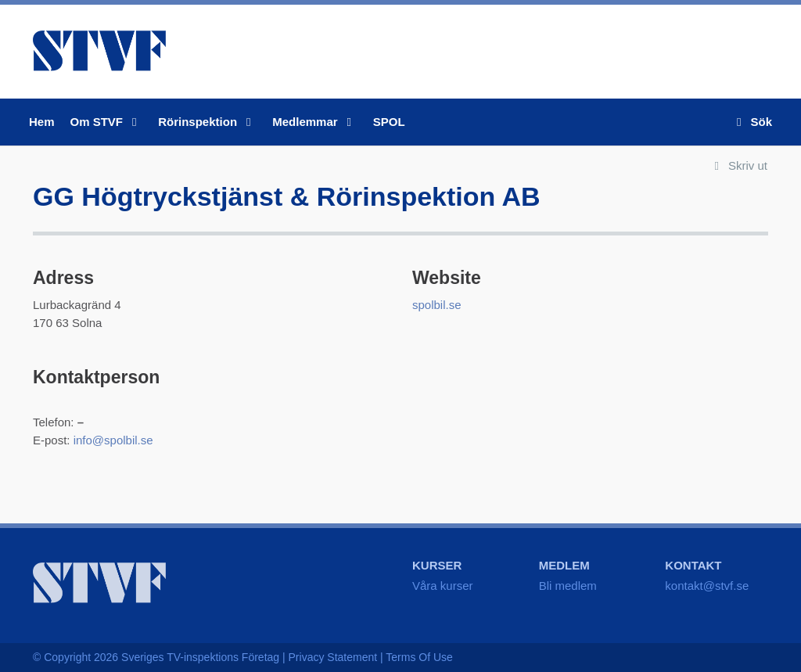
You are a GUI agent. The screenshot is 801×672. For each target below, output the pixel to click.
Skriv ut (738, 165)
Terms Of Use (419, 657)
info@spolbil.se (113, 440)
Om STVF (107, 122)
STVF (99, 51)
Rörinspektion (207, 122)
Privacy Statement (333, 657)
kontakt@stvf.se (707, 586)
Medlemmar (315, 122)
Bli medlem (568, 586)
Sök (751, 122)
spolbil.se (437, 305)
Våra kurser (443, 586)
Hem (42, 122)
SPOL (389, 122)
